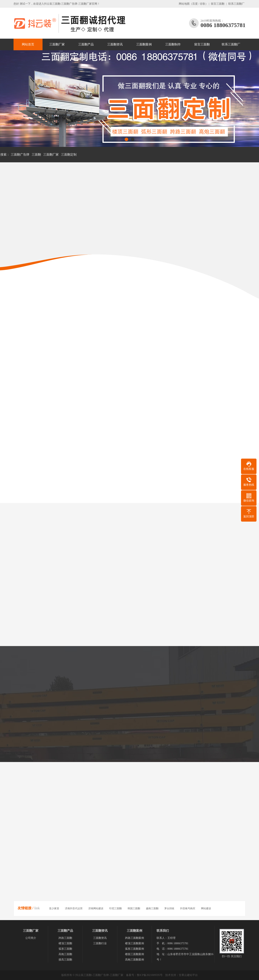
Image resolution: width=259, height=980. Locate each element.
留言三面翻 (218, 4)
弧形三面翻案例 (135, 949)
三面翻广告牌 (20, 155)
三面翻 (36, 155)
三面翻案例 (144, 44)
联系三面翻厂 (236, 4)
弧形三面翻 (65, 949)
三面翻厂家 (57, 44)
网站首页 (28, 44)
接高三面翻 (65, 960)
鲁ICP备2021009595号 (150, 975)
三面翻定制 (69, 155)
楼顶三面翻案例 (135, 943)
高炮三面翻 (65, 954)
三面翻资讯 (115, 44)
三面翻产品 (86, 44)
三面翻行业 (100, 943)
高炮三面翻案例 (135, 960)
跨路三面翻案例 (135, 938)
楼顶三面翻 (65, 943)
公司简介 (31, 938)
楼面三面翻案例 (135, 954)
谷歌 (203, 4)
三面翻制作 (173, 44)
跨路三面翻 (65, 938)
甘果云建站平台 (188, 975)
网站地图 (184, 4)
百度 (195, 4)
